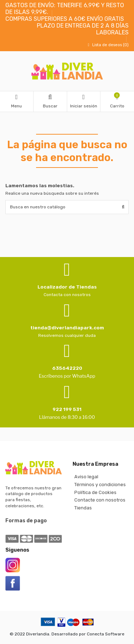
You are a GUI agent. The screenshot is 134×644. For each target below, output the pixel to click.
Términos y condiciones (100, 485)
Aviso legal (86, 477)
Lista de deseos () (107, 45)
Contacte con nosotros (100, 500)
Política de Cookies (95, 492)
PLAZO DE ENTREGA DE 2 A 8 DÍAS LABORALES (83, 29)
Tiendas (83, 508)
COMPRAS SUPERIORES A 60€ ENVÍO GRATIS (65, 19)
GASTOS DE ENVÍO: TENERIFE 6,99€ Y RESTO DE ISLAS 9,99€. (65, 9)
